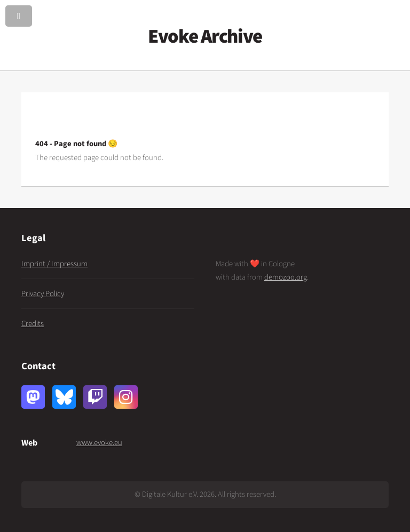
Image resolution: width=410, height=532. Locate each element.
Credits (33, 324)
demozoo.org (286, 277)
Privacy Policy (43, 294)
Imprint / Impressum (54, 264)
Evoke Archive (205, 37)
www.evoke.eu (99, 443)
